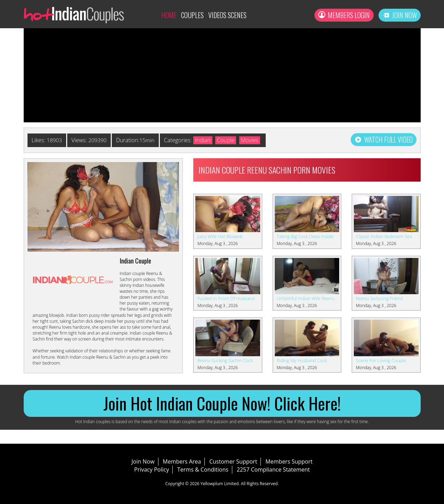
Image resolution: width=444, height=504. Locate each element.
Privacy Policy (151, 469)
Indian (205, 140)
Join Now (400, 15)
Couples (192, 15)
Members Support (289, 461)
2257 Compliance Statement (273, 469)
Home (169, 15)
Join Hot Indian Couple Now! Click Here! (222, 403)
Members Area (182, 461)
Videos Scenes (227, 15)
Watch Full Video (384, 139)
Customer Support (233, 461)
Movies (252, 140)
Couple (228, 140)
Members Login (344, 15)
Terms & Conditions (203, 469)
